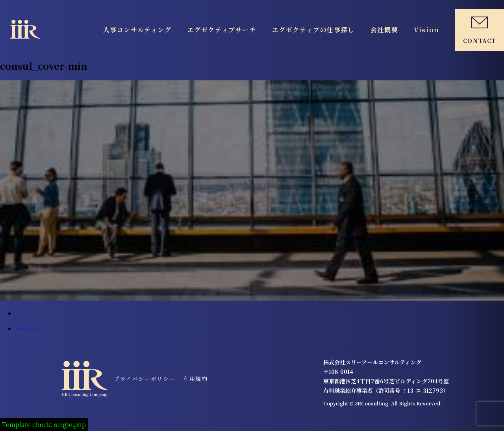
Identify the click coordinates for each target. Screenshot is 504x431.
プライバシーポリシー (145, 379)
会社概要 (384, 30)
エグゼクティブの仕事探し (313, 30)
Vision (427, 30)
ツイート (28, 329)
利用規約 (195, 379)
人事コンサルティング (137, 30)
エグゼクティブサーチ (222, 30)
